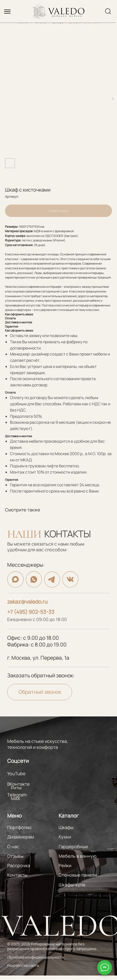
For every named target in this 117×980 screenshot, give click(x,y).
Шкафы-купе (72, 885)
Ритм (16, 788)
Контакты (17, 875)
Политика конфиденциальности (36, 957)
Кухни (65, 837)
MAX (16, 798)
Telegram (17, 795)
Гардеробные (73, 846)
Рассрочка (19, 865)
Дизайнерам (20, 837)
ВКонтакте (19, 784)
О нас (13, 846)
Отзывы (15, 856)
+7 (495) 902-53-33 (31, 612)
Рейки (65, 865)
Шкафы (66, 827)
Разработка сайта (23, 965)
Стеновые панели (78, 875)
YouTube (16, 773)
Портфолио (19, 827)
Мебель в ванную (78, 856)
